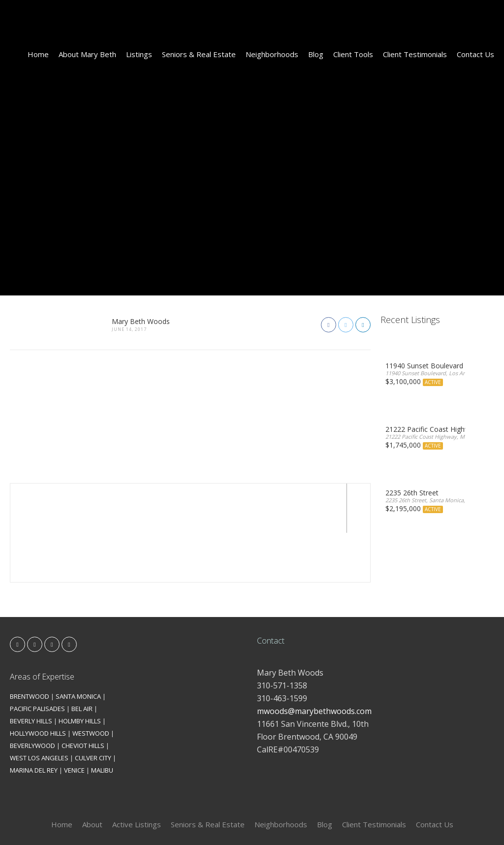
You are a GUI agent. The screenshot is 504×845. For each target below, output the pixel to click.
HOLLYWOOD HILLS (38, 684)
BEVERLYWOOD (32, 696)
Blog (316, 54)
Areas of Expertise (42, 627)
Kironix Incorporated (307, 821)
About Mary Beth (87, 54)
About (92, 775)
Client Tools (353, 54)
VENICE (74, 721)
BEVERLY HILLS (31, 672)
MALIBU (102, 721)
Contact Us (475, 54)
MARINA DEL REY (34, 721)
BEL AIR (82, 659)
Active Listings (137, 775)
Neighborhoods (272, 54)
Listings (139, 54)
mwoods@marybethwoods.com (314, 662)
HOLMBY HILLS (80, 672)
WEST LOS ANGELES (39, 709)
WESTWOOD (91, 684)
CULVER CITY (93, 709)
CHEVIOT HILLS (83, 696)
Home (38, 54)
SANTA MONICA (78, 647)
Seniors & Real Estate (199, 54)
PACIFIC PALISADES (37, 659)
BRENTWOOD (30, 647)
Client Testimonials (415, 54)
